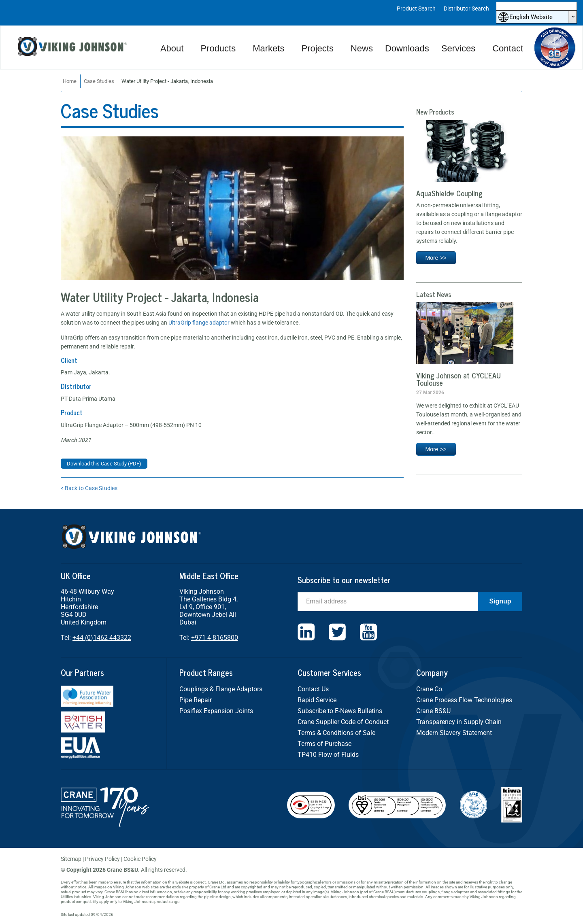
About (172, 48)
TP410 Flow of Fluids (328, 755)
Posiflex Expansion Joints (216, 711)
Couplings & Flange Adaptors (221, 689)
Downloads (407, 48)
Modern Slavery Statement (454, 733)
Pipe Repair (196, 700)
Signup (500, 601)
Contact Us (313, 689)
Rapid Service (317, 700)
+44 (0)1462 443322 (102, 638)
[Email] (388, 601)
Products (218, 48)
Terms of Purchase (324, 744)
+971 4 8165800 (215, 638)
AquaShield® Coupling (449, 193)
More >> (436, 258)
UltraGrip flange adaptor (199, 323)
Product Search (416, 8)
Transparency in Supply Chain (459, 722)
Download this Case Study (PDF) (104, 464)
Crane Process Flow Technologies (464, 700)
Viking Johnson (73, 48)
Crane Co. (430, 689)
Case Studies (99, 81)
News (362, 48)
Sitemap (71, 859)
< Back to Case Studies (89, 488)
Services (458, 48)
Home (70, 81)
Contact (508, 48)
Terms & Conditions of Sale (336, 733)
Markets (268, 48)
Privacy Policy (102, 859)
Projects (317, 48)
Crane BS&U (433, 711)
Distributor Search (466, 8)
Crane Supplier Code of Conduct (343, 722)
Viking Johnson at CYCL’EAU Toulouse (459, 379)
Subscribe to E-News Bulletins (340, 711)
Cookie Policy (140, 859)
